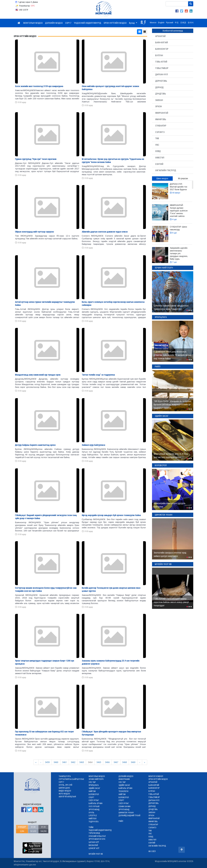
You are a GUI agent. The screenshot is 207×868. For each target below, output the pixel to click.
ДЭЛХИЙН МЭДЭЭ (54, 23)
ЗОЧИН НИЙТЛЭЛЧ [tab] (164, 268)
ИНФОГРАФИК (124, 779)
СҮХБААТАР (161, 126)
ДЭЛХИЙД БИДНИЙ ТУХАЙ (129, 816)
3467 (116, 762)
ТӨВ (157, 138)
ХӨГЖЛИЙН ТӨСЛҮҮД (166, 170)
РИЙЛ (121, 821)
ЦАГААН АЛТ (94, 842)
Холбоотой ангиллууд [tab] (173, 31)
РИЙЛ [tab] (158, 367)
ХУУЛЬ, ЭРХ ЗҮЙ (65, 785)
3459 (47, 762)
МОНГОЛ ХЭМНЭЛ (156, 776)
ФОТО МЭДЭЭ (64, 794)
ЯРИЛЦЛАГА (94, 785)
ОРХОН (159, 106)
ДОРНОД (159, 87)
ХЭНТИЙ (159, 164)
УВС (157, 145)
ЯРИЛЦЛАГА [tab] (161, 317)
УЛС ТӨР (92, 782)
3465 (99, 762)
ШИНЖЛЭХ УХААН (126, 813)
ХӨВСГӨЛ (160, 158)
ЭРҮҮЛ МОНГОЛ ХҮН (97, 839)
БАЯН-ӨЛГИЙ (162, 42)
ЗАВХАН (159, 100)
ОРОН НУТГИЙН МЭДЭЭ (115, 23)
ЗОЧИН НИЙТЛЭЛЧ (96, 779)
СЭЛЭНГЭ (160, 132)
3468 (125, 762)
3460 (56, 762)
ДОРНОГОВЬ (161, 81)
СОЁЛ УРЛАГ (94, 800)
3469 (133, 762)
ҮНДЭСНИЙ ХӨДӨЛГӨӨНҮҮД (87, 23)
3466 (107, 762)
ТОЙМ (91, 827)
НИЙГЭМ (92, 791)
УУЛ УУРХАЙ (94, 806)
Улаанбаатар (25, 6)
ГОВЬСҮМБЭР (162, 68)
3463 (82, 762)
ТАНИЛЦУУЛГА (65, 776)
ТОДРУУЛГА (94, 822)
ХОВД (158, 151)
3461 (65, 762)
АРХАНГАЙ (160, 36)
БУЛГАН (159, 55)
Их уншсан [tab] (183, 178)
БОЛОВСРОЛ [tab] (161, 465)
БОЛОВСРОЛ (94, 794)
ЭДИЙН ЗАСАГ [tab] (162, 416)
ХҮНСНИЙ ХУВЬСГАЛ (97, 836)
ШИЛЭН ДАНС (64, 788)
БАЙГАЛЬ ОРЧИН (95, 803)
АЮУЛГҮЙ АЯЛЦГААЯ (67, 797)
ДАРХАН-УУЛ (162, 74)
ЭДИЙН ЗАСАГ (94, 788)
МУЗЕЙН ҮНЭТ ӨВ (96, 854)
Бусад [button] (132, 23)
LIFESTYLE (93, 816)
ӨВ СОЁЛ (152, 851)
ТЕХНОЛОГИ (123, 791)
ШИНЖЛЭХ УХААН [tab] (164, 515)
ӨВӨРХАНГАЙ (162, 113)
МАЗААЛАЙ (93, 845)
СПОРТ (91, 797)
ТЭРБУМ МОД (94, 833)
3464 (90, 762)
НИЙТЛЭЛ (93, 819)
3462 (73, 762)
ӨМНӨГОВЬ (161, 119)
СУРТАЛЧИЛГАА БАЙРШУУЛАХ (71, 779)
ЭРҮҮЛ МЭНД (94, 810)
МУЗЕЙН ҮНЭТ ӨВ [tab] (163, 564)
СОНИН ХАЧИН (124, 806)
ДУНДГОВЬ (161, 94)
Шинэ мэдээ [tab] (162, 178)
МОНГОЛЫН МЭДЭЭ (33, 23)
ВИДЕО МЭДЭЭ (65, 791)
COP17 (68, 23)
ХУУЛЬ (91, 813)
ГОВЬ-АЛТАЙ (161, 62)
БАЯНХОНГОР (162, 49)
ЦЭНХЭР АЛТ (94, 848)
